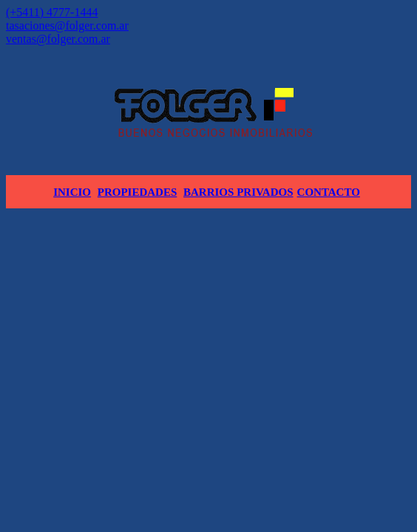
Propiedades (138, 192)
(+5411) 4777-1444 (52, 12)
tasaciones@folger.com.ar (67, 25)
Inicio (72, 192)
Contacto (329, 192)
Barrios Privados (238, 192)
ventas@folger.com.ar (58, 39)
